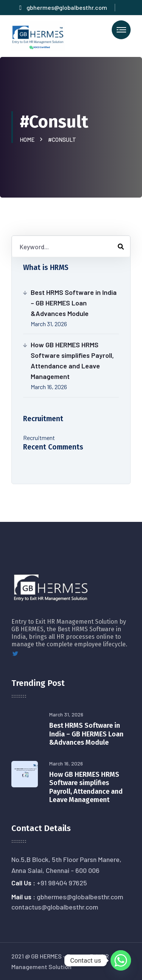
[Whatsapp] (121, 960)
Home (28, 140)
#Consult (62, 140)
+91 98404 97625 (62, 883)
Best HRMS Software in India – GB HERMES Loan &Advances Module (74, 303)
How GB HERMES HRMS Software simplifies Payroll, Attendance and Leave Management (72, 360)
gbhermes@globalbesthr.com (63, 7)
